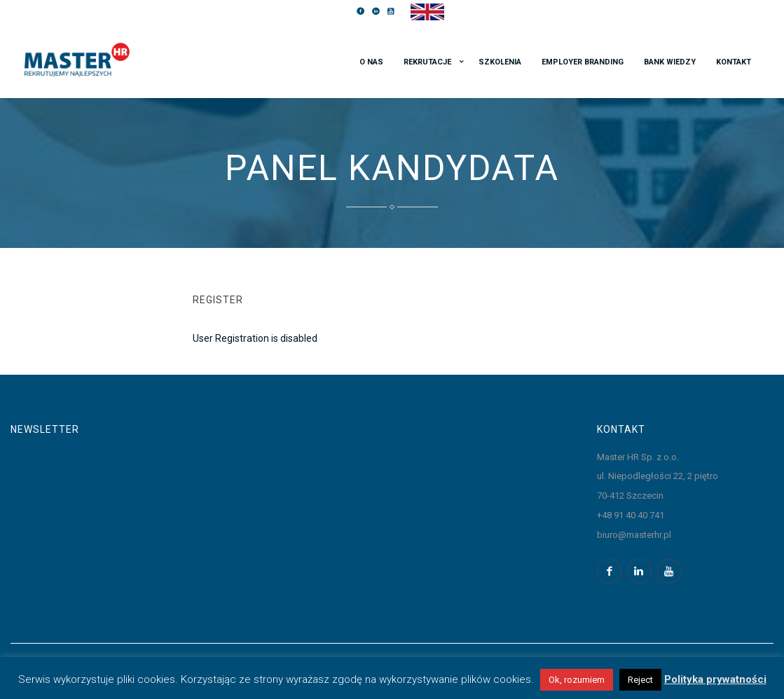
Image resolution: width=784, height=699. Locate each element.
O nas (371, 62)
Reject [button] (640, 680)
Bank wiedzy (670, 62)
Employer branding (583, 62)
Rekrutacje (427, 62)
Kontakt (734, 62)
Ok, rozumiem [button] (577, 680)
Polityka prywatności (715, 679)
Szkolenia (500, 62)
